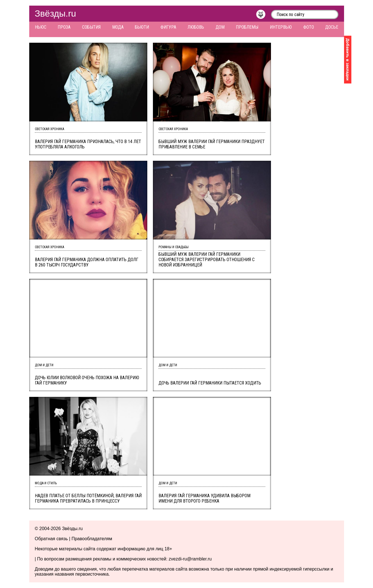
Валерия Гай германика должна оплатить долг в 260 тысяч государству (87, 262)
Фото (309, 27)
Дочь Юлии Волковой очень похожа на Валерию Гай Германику (87, 380)
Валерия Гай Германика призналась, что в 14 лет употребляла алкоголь (88, 144)
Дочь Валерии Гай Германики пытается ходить (210, 383)
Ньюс (41, 27)
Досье (332, 27)
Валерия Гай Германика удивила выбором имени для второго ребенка (204, 498)
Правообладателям (92, 539)
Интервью (281, 27)
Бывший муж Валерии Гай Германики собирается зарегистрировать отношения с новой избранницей (207, 260)
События (91, 27)
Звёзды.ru (56, 13)
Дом (220, 27)
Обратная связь (51, 539)
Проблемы (247, 27)
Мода (118, 27)
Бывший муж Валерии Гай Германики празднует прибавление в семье (212, 144)
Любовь (196, 27)
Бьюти (142, 27)
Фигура (168, 27)
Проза (64, 27)
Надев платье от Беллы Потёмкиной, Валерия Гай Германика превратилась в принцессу (88, 498)
